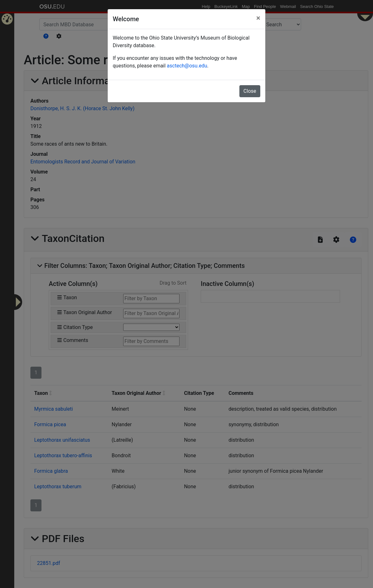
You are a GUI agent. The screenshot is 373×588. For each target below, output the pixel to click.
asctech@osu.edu (187, 66)
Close (250, 91)
